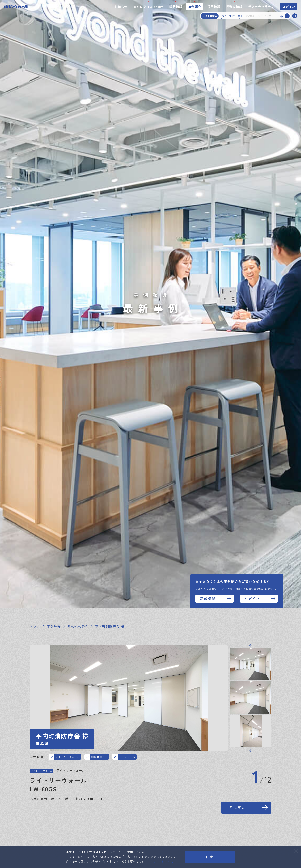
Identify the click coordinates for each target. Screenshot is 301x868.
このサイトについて (161, 861)
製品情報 (176, 7)
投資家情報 (234, 7)
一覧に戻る (236, 818)
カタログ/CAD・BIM (148, 7)
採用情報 (214, 7)
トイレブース (127, 759)
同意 (210, 857)
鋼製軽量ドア (100, 759)
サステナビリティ (261, 7)
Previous (251, 667)
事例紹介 (195, 7)
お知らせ (121, 7)
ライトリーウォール (68, 759)
